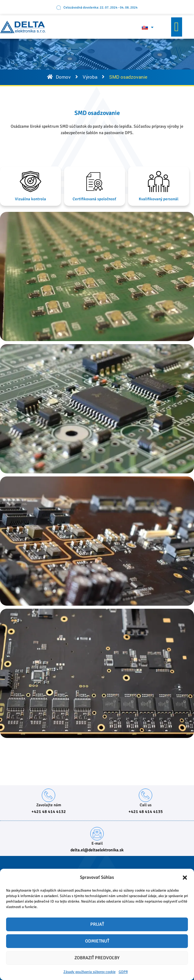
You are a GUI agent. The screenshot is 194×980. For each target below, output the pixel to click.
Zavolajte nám (49, 805)
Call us (146, 805)
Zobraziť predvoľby (97, 958)
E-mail (97, 843)
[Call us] (145, 795)
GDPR (123, 972)
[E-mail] (97, 834)
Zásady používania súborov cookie (90, 972)
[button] (185, 878)
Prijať (97, 924)
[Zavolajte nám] (48, 795)
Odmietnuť (97, 941)
